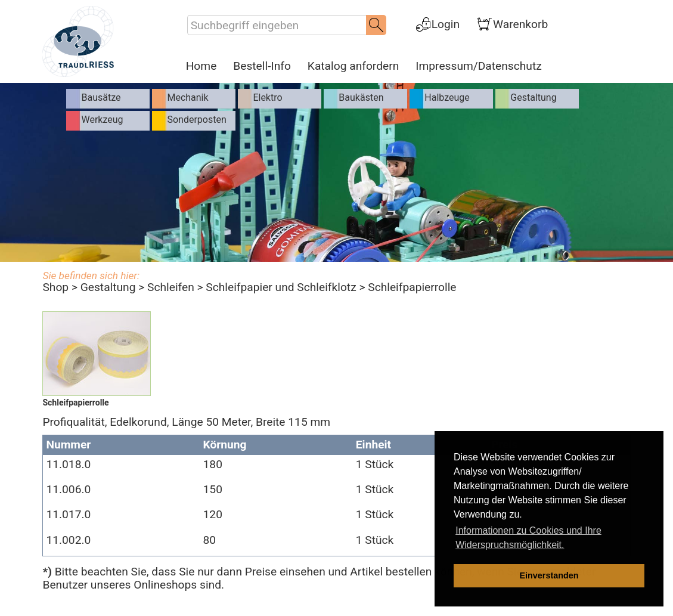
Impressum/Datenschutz (478, 66)
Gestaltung (108, 287)
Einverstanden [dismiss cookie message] (549, 575)
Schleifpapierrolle (412, 287)
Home (201, 66)
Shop (55, 287)
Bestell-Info (262, 66)
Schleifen (171, 287)
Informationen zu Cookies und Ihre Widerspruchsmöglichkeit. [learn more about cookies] (528, 538)
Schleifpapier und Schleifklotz (281, 287)
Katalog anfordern (353, 66)
